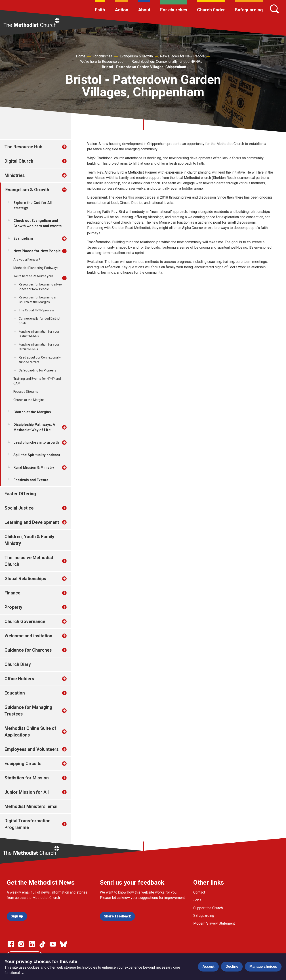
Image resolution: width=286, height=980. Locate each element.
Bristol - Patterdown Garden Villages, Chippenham (144, 67)
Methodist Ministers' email (32, 806)
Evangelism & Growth (136, 56)
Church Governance (25, 621)
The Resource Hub (23, 147)
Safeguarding (249, 10)
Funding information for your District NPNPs (39, 334)
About (144, 10)
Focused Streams (26, 392)
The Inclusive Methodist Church (29, 561)
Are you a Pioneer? (27, 260)
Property (13, 607)
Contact (199, 892)
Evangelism (23, 238)
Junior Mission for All (27, 792)
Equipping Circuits (23, 764)
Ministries (15, 175)
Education (15, 693)
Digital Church (19, 161)
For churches (174, 10)
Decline (232, 966)
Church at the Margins (29, 400)
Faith (100, 10)
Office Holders (19, 679)
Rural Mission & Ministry (34, 467)
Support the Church (208, 908)
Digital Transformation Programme (27, 824)
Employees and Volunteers (32, 749)
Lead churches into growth (36, 442)
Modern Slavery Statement (214, 923)
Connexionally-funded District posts (40, 321)
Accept (208, 966)
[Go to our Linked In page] (32, 944)
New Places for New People (182, 56)
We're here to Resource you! (102, 62)
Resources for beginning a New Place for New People (41, 287)
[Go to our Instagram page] (21, 944)
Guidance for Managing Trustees (28, 711)
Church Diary (18, 664)
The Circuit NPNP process (37, 310)
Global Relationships (25, 579)
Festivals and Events (31, 480)
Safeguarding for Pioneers (38, 370)
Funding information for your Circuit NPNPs (39, 347)
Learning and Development (32, 522)
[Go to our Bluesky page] (63, 944)
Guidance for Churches (28, 650)
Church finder (211, 10)
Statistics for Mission (27, 778)
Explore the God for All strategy (33, 205)
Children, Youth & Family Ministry (29, 540)
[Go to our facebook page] (11, 944)
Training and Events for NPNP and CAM (37, 381)
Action (122, 10)
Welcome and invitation (28, 636)
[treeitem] (69, 147)
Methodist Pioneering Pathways (36, 268)
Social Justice (19, 508)
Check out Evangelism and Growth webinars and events (38, 223)
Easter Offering (20, 494)
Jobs (197, 900)
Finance (12, 593)
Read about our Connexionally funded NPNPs (167, 62)
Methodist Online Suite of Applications (30, 732)
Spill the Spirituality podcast (37, 455)
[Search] (274, 9)
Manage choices (263, 966)
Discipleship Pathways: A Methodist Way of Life (34, 427)
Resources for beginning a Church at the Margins (37, 300)
